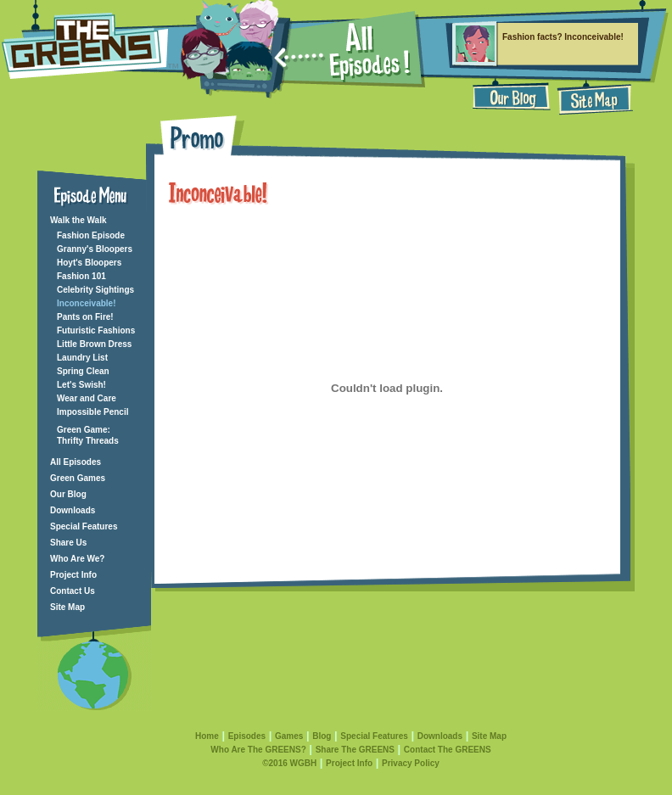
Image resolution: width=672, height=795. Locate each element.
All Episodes (76, 462)
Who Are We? (77, 559)
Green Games (78, 478)
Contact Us (73, 591)
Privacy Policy (411, 763)
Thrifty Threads (88, 441)
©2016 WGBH (289, 763)
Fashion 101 (81, 276)
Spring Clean (83, 371)
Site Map (67, 607)
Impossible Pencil (92, 412)
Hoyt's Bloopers (89, 263)
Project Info (73, 575)
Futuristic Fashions (96, 330)
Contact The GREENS (448, 750)
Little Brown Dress (94, 344)
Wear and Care (87, 398)
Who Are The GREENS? (258, 750)
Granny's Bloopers (95, 249)
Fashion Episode (91, 235)
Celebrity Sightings (95, 290)
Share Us (68, 543)
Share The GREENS (355, 750)
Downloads (73, 510)
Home (207, 736)
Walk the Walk (78, 220)
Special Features (84, 526)
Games (289, 736)
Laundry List (82, 358)
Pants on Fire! (85, 317)
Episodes (247, 736)
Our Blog (68, 494)
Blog (322, 736)
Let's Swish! (81, 385)
